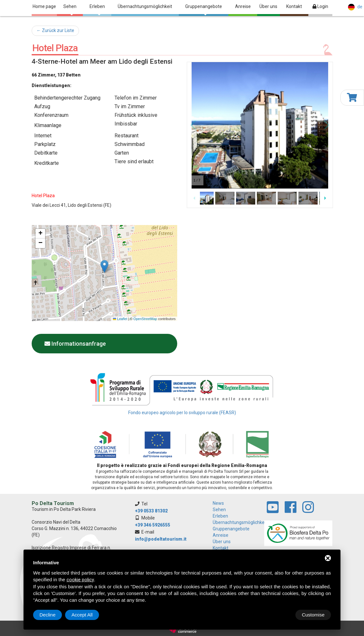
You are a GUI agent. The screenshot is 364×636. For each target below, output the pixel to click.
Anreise (243, 6)
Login (320, 6)
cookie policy (80, 580)
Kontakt (294, 6)
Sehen (70, 10)
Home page (44, 6)
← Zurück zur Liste (55, 30)
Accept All (314, 615)
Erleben (97, 10)
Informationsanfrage (75, 344)
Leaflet (120, 319)
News (218, 503)
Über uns (268, 6)
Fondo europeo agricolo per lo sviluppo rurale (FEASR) (182, 413)
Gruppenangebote (204, 10)
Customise (51, 615)
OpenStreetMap (145, 319)
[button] (104, 266)
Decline (280, 615)
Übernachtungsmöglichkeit (145, 6)
